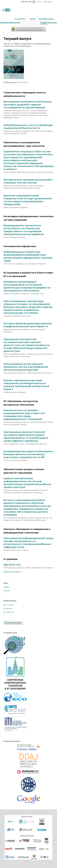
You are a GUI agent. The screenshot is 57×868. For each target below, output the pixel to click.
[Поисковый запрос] (30, 23)
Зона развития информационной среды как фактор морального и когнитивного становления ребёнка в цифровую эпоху (28, 543)
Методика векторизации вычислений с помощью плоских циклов (28, 181)
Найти (44, 23)
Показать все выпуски (12, 572)
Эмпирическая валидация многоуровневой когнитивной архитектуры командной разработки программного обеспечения (27, 286)
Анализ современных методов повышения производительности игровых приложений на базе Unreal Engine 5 (26, 385)
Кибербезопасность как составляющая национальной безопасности (28, 127)
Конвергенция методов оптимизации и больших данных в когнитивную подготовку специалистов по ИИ (28, 454)
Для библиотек (9, 612)
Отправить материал (13, 623)
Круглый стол (12, 565)
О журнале (20, 19)
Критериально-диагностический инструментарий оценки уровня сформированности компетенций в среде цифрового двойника (26, 436)
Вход (39, 2)
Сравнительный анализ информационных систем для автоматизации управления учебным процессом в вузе (27, 483)
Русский (7, 591)
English (6, 587)
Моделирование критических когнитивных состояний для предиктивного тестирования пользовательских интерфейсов (24, 230)
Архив (33, 19)
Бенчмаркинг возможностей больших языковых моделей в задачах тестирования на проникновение (28, 105)
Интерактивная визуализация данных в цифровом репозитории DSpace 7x (28, 325)
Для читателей (9, 605)
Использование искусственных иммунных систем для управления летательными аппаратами (26, 367)
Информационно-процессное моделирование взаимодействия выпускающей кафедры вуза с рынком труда (28, 256)
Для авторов (8, 608)
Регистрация (48, 2)
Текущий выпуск (46, 19)
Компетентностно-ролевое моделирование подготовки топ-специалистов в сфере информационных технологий (24, 415)
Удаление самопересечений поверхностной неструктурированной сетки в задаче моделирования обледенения (28, 200)
